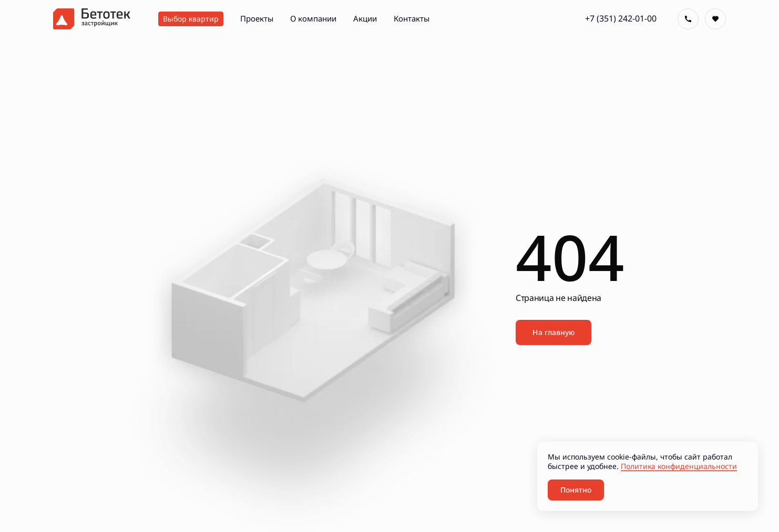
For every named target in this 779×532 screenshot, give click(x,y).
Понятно (576, 490)
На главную (553, 332)
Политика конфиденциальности (679, 466)
